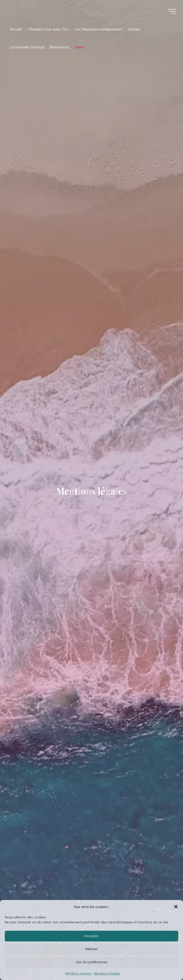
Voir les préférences (92, 962)
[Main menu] (172, 11)
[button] (176, 907)
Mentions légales (78, 973)
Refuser (92, 949)
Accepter (91, 936)
